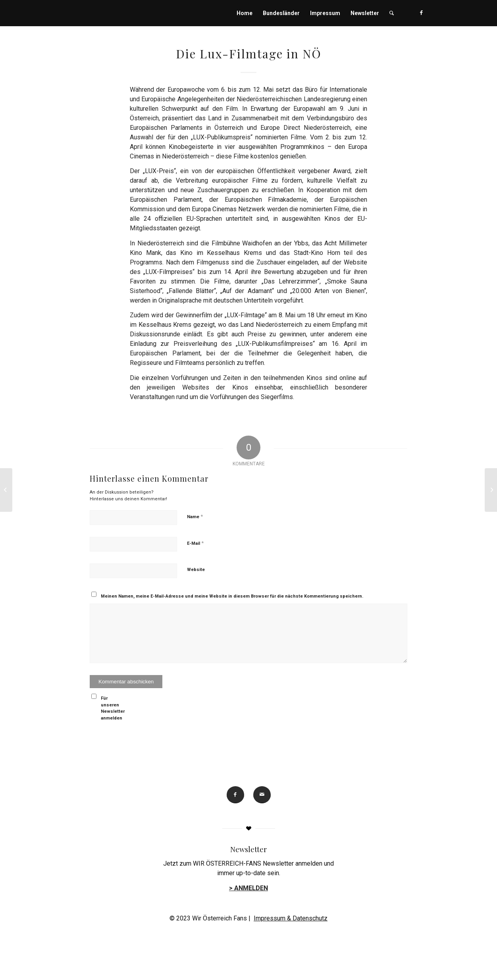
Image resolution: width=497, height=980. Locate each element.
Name (195, 516)
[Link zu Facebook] (422, 13)
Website (196, 570)
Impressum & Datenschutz (291, 918)
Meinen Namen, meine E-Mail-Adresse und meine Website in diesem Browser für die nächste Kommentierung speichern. (232, 596)
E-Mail (195, 543)
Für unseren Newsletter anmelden (113, 708)
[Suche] (392, 13)
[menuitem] (245, 13)
